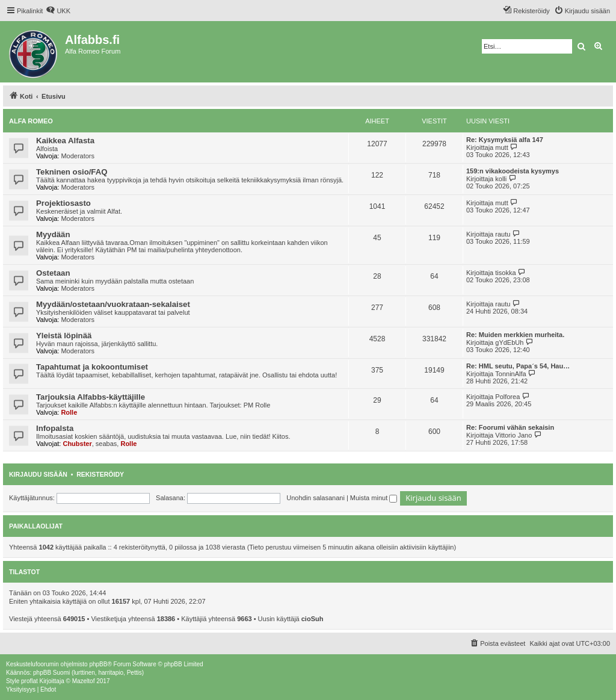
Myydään (53, 234)
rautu (503, 234)
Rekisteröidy (100, 474)
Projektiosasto (63, 203)
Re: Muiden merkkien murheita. (515, 335)
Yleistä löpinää (64, 336)
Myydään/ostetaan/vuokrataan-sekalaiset (113, 304)
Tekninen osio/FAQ (72, 172)
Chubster (77, 444)
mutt (501, 147)
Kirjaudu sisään (38, 474)
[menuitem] (58, 11)
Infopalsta (55, 428)
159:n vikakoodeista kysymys (513, 171)
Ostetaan (53, 273)
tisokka (505, 273)
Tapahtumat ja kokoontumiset (92, 367)
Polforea (507, 397)
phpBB (98, 664)
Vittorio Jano (513, 435)
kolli (501, 179)
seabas (106, 444)
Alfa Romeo (31, 121)
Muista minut (374, 498)
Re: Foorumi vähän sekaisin (510, 427)
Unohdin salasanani (316, 498)
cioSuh (313, 619)
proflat (29, 681)
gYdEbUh (509, 342)
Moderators (78, 156)
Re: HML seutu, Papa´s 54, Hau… (518, 366)
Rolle (69, 412)
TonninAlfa (510, 374)
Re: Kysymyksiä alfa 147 (505, 140)
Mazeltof (84, 681)
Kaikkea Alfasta (65, 141)
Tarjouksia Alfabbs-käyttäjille (91, 397)
